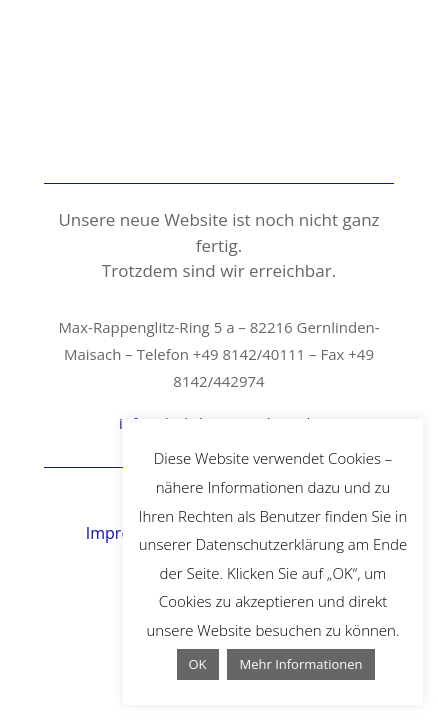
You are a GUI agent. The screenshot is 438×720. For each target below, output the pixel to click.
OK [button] (198, 664)
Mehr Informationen (300, 664)
